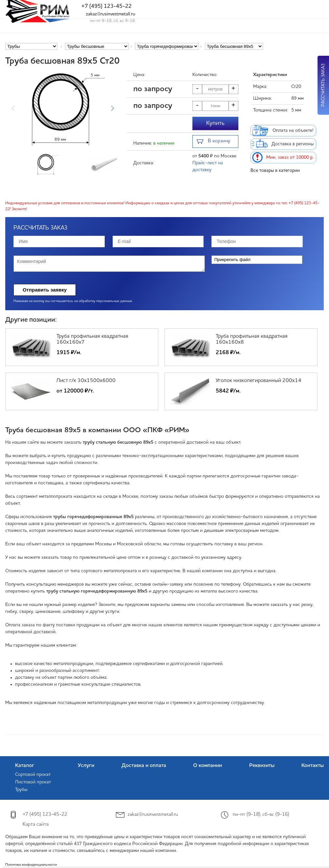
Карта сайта (36, 825)
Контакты (313, 766)
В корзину (214, 142)
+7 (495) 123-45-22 (107, 6)
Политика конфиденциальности (31, 865)
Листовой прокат (33, 782)
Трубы (21, 790)
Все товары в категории (275, 171)
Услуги (86, 766)
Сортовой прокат (33, 775)
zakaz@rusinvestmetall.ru (111, 14)
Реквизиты (262, 766)
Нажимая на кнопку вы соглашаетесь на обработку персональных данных (73, 301)
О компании (208, 766)
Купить (215, 123)
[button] (112, 109)
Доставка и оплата (144, 766)
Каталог (25, 766)
